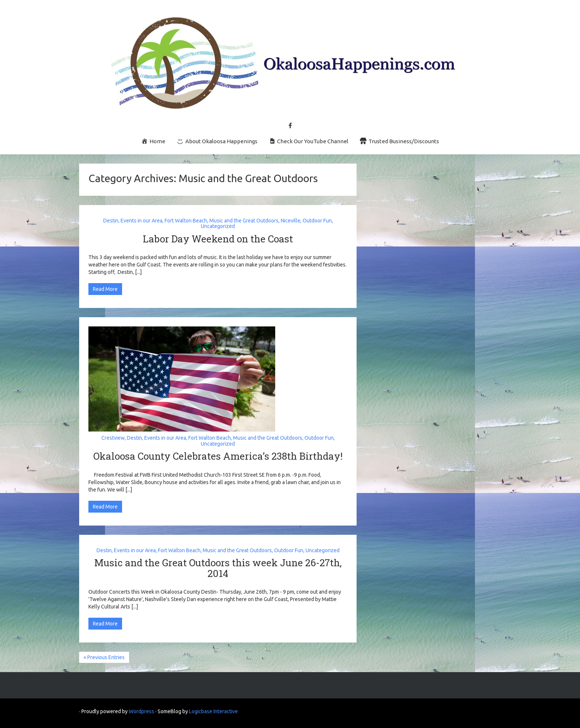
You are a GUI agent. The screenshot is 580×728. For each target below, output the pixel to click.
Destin (111, 221)
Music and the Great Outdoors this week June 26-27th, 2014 (218, 568)
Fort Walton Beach (186, 221)
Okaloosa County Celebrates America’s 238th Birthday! (218, 456)
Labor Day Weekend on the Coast (218, 239)
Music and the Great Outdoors (244, 221)
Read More (105, 289)
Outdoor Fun (317, 221)
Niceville (291, 221)
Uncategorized (218, 226)
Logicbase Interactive (213, 711)
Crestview (113, 438)
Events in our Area (141, 221)
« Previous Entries (104, 657)
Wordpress (141, 711)
